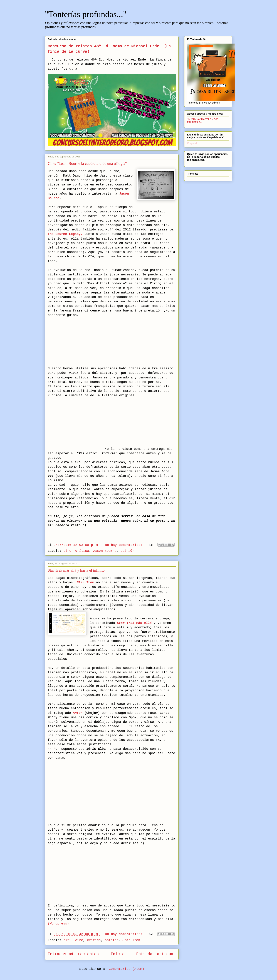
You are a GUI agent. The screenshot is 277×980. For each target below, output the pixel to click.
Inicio (118, 954)
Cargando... (194, 143)
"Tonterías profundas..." (86, 14)
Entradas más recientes (73, 954)
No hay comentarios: (125, 545)
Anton (78, 713)
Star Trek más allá (134, 623)
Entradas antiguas (156, 954)
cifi (67, 940)
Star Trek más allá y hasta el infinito (76, 570)
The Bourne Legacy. (65, 234)
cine (67, 551)
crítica (82, 551)
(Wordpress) (58, 924)
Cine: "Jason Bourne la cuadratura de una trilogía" (87, 163)
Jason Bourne (105, 551)
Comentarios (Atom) (127, 969)
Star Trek (131, 940)
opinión (127, 551)
